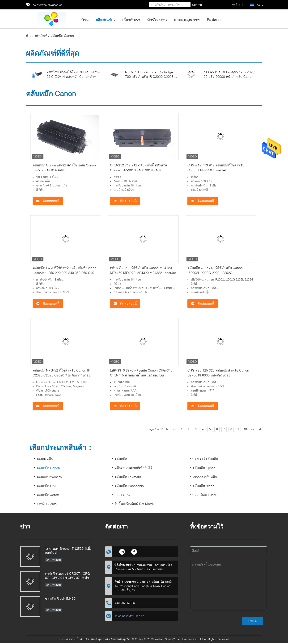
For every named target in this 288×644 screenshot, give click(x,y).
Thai (259, 5)
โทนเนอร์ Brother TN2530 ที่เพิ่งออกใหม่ (68, 551)
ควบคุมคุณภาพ (187, 20)
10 (245, 429)
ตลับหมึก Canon (48, 468)
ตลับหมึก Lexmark (128, 477)
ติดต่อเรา (214, 20)
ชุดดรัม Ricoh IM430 (60, 598)
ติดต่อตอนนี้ (48, 201)
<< (174, 429)
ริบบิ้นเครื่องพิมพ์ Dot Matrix (134, 504)
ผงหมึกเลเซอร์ (47, 504)
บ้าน (85, 20)
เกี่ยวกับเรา (131, 20)
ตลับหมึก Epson (204, 468)
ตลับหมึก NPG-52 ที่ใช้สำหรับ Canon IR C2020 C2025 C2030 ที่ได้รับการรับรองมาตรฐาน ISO (61, 375)
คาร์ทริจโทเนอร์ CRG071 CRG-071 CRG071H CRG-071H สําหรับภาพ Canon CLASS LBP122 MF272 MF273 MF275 (68, 576)
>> (252, 429)
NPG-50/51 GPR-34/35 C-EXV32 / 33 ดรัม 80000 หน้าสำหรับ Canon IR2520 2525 (229, 76)
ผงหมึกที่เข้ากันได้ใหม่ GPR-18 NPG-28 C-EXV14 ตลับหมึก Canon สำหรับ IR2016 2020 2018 (73, 76)
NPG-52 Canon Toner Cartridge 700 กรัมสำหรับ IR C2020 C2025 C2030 (149, 76)
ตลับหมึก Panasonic (129, 486)
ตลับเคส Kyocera (49, 477)
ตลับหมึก (121, 459)
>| (260, 429)
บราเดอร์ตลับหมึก (205, 459)
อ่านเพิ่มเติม (54, 560)
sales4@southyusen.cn (48, 5)
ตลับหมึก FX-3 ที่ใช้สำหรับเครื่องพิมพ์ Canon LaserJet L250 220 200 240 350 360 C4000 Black (65, 273)
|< (167, 429)
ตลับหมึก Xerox (48, 495)
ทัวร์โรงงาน (157, 20)
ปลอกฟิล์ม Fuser (204, 495)
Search (197, 5)
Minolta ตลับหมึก (205, 477)
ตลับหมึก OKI (46, 486)
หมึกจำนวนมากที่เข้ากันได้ (133, 468)
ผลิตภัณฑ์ (104, 20)
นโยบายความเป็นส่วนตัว (74, 639)
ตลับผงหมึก (45, 459)
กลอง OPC (122, 495)
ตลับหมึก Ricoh (203, 486)
